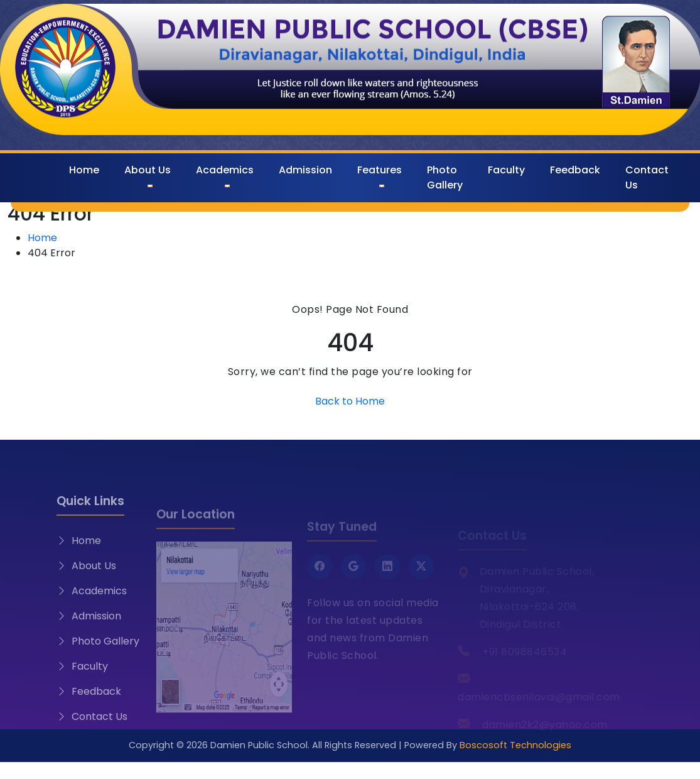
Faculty (506, 170)
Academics (225, 170)
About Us (148, 170)
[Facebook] (320, 580)
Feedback (575, 170)
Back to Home (350, 401)
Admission (305, 170)
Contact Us (647, 177)
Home (84, 170)
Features (380, 170)
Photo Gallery (445, 177)
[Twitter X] (421, 580)
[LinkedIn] (387, 580)
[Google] (353, 580)
